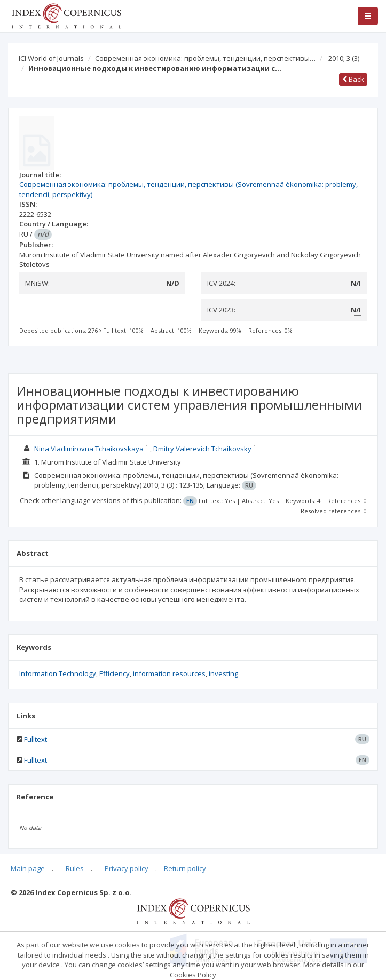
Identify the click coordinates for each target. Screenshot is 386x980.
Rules (75, 868)
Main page (28, 868)
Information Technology (58, 673)
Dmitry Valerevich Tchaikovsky (202, 449)
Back (353, 79)
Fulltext (36, 739)
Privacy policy (127, 868)
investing (223, 673)
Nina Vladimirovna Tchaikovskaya (89, 449)
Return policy (185, 868)
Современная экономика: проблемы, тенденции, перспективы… (205, 58)
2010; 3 (344, 58)
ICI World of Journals (51, 58)
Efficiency (115, 673)
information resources (169, 673)
